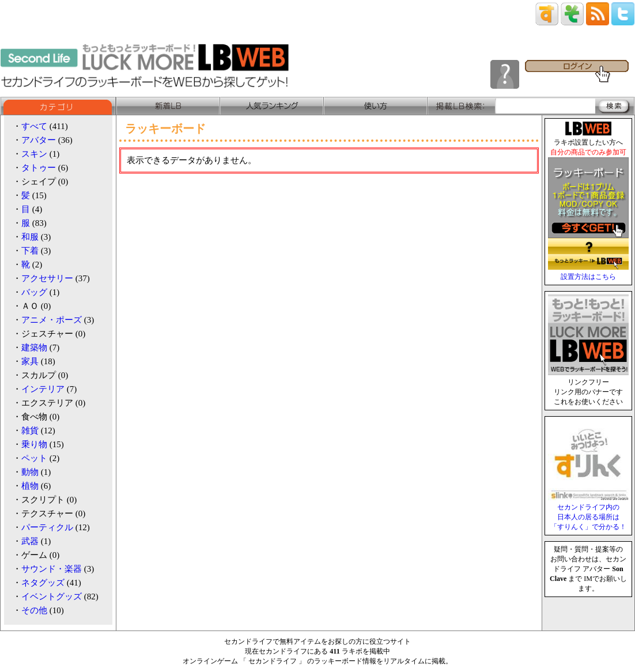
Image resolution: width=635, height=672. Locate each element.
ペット (34, 458)
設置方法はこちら (588, 277)
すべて (34, 126)
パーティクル (47, 527)
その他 (34, 610)
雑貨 (30, 431)
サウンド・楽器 (52, 569)
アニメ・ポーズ (52, 320)
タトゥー (39, 168)
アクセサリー (47, 278)
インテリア (43, 389)
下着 (30, 251)
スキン (34, 154)
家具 (30, 361)
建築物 (34, 348)
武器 (30, 541)
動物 (30, 472)
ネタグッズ (43, 583)
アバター (39, 140)
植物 (30, 486)
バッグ (34, 292)
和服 (30, 237)
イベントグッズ (52, 597)
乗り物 (34, 444)
